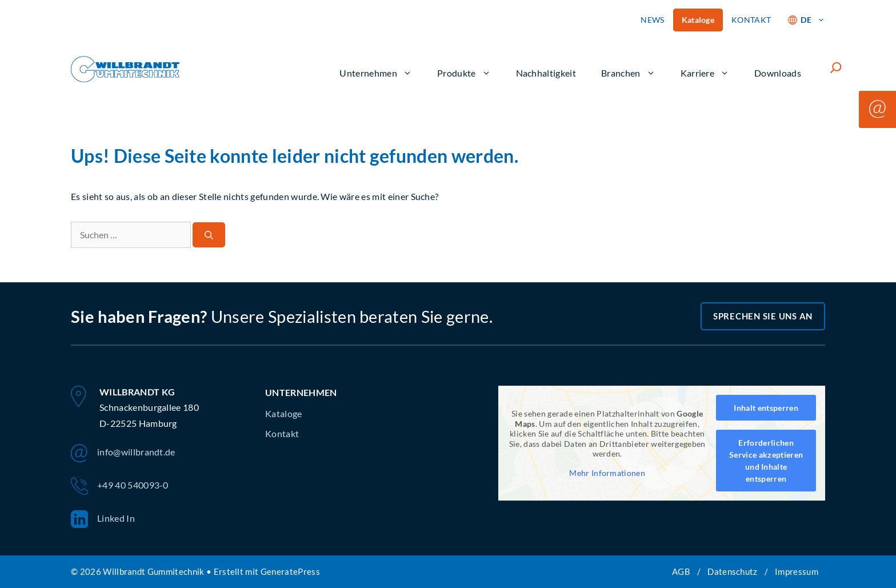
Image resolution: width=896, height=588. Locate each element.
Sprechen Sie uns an (763, 316)
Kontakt (282, 433)
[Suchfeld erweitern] (836, 67)
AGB (681, 571)
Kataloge (698, 20)
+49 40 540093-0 (120, 486)
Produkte (464, 73)
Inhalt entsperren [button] (766, 408)
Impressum (797, 571)
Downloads (778, 73)
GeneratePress (290, 571)
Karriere (705, 73)
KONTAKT (751, 20)
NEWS (652, 20)
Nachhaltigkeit (546, 73)
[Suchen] (209, 235)
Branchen (628, 73)
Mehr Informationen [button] (607, 473)
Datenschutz (733, 571)
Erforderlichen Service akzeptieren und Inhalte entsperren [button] (766, 461)
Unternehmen (376, 73)
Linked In (103, 519)
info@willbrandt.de (123, 453)
